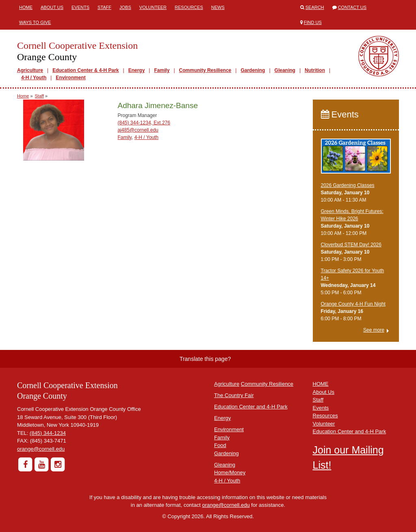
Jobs (125, 7)
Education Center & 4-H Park (86, 70)
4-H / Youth (34, 78)
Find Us (313, 22)
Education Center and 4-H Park (251, 407)
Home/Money (230, 472)
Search (315, 7)
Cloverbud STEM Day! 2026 (351, 245)
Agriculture (30, 70)
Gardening (253, 70)
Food (220, 445)
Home (26, 7)
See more (374, 330)
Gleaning (285, 70)
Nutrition (315, 70)
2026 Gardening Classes (348, 185)
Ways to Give (35, 22)
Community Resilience (205, 70)
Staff (104, 7)
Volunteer (153, 7)
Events (80, 7)
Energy (137, 70)
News (218, 7)
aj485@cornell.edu (138, 130)
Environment (70, 78)
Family (162, 70)
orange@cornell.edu (41, 449)
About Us (52, 7)
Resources (189, 7)
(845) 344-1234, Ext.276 (144, 123)
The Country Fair (234, 395)
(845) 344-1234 (48, 433)
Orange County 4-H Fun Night (353, 304)
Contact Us (352, 7)
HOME (321, 384)
